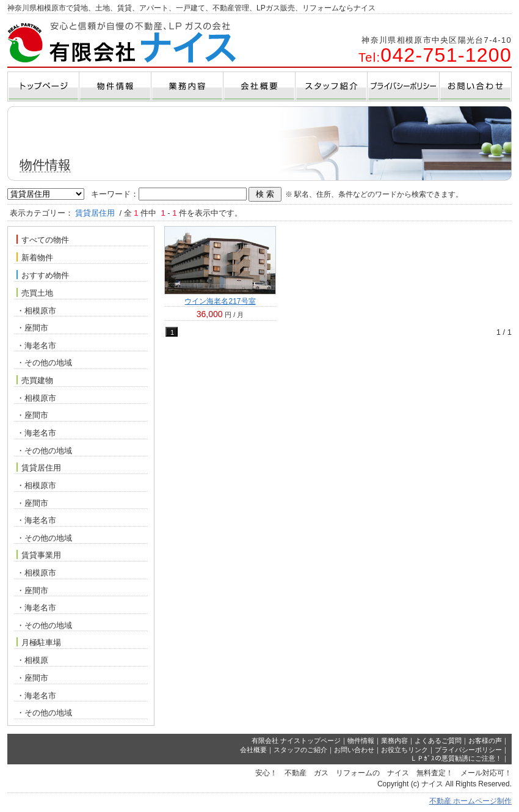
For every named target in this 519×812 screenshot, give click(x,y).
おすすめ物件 (43, 275)
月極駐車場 (39, 642)
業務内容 (394, 741)
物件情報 (361, 741)
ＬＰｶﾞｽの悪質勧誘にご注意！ (456, 758)
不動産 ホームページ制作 (470, 801)
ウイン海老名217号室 (220, 301)
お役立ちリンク (405, 750)
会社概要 (253, 750)
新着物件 (35, 257)
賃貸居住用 (39, 467)
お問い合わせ (354, 750)
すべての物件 (43, 240)
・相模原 (32, 660)
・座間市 (32, 328)
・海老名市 (36, 346)
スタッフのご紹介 (300, 750)
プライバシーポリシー (468, 750)
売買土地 (35, 293)
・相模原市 (36, 311)
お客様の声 (485, 741)
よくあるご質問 (438, 741)
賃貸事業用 (39, 555)
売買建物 (35, 380)
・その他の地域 (44, 363)
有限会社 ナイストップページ (296, 741)
